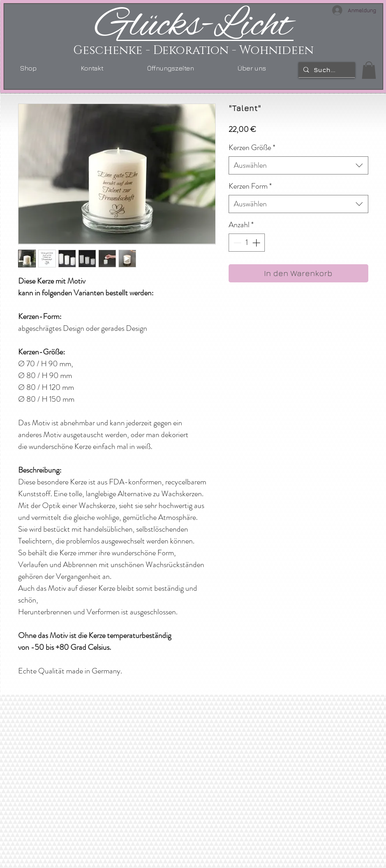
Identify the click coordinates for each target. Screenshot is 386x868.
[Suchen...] (326, 70)
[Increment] (257, 243)
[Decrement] (236, 243)
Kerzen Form (250, 186)
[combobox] (298, 165)
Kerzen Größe (252, 148)
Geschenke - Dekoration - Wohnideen (193, 50)
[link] (369, 70)
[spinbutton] (247, 243)
